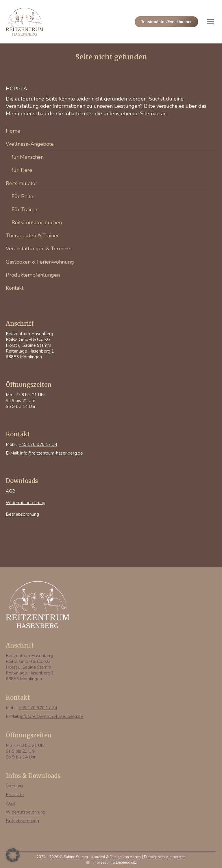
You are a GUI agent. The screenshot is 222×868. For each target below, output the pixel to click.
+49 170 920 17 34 (38, 444)
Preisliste (15, 795)
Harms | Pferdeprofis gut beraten (158, 857)
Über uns (14, 786)
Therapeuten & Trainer (32, 236)
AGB (11, 491)
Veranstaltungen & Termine (38, 249)
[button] (13, 855)
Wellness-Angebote (30, 144)
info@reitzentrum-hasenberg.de (52, 453)
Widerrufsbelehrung (26, 503)
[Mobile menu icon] (210, 22)
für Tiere (22, 170)
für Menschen (28, 157)
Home (13, 131)
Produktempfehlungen (33, 275)
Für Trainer (25, 209)
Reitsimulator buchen (37, 223)
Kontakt (15, 288)
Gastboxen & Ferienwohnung (40, 262)
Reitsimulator (22, 183)
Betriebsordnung (22, 514)
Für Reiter (23, 196)
